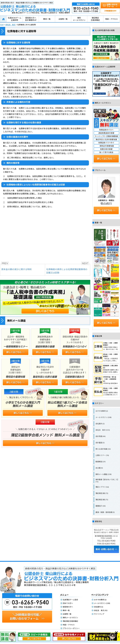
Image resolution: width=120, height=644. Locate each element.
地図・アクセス (111, 19)
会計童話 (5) (100, 443)
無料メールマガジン (79, 19)
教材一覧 (47, 19)
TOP (2, 25)
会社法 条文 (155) (103, 430)
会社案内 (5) (100, 424)
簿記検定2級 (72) (102, 493)
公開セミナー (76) (102, 455)
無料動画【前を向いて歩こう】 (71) (107, 481)
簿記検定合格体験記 (95, 19)
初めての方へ (68, 603)
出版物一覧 (63, 19)
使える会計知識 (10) (103, 449)
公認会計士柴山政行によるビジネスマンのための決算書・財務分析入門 (35, 7)
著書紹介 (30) (100, 506)
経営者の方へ (68, 607)
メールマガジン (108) (103, 417)
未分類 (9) (99, 468)
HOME (3, 19)
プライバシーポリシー (71, 628)
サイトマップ (99, 614)
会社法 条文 (10, 25)
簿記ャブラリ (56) (102, 487)
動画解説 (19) (100, 462)
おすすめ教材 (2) (102, 411)
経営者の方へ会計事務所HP (31, 19)
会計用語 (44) (100, 436)
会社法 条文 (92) (101, 610)
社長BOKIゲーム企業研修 (15, 19)
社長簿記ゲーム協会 (70, 600)
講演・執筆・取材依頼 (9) (105, 512)
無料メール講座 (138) (103, 474)
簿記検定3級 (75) (102, 500)
